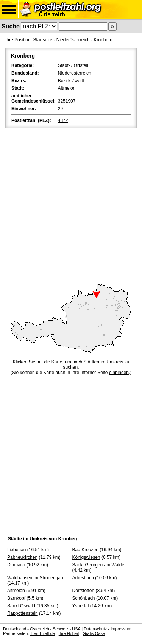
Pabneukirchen (22, 557)
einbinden (119, 373)
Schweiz (60, 629)
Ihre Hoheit (69, 633)
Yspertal (81, 606)
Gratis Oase (94, 633)
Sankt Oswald (21, 606)
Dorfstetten (83, 591)
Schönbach (84, 598)
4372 (63, 120)
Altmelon (67, 88)
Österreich (40, 629)
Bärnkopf (16, 598)
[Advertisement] (71, 205)
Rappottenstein (23, 613)
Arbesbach (83, 578)
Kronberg (103, 40)
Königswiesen (86, 557)
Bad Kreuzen (85, 550)
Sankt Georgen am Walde (98, 565)
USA (76, 629)
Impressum (121, 629)
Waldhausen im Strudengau (35, 578)
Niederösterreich (73, 40)
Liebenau (16, 550)
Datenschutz (95, 629)
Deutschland (15, 629)
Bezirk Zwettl (71, 81)
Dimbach (16, 565)
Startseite (43, 40)
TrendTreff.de (42, 633)
